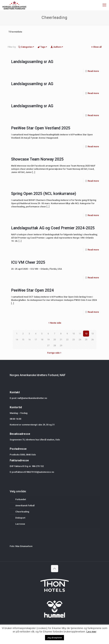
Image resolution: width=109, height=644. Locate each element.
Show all (96, 47)
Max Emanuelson (24, 546)
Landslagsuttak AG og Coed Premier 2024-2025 (53, 228)
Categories (26, 47)
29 (61, 345)
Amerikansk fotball (25, 506)
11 (80, 334)
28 (55, 345)
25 (86, 340)
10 (74, 334)
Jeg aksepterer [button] (54, 638)
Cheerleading (22, 512)
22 (67, 340)
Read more (93, 71)
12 (86, 334)
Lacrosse (20, 524)
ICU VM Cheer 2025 (28, 262)
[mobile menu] (104, 5)
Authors (57, 47)
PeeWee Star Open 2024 (32, 290)
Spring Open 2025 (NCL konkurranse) (44, 194)
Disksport (20, 518)
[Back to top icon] (55, 569)
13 (92, 334)
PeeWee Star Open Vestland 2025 (41, 128)
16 (29, 340)
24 (80, 340)
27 (48, 345)
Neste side (55, 323)
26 (92, 340)
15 (23, 340)
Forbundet (21, 499)
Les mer (91, 632)
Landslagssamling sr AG (32, 62)
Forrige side (55, 353)
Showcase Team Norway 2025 (37, 159)
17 (36, 340)
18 (42, 340)
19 (48, 340)
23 (74, 340)
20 (55, 340)
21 (61, 340)
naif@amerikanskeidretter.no (32, 398)
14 (17, 340)
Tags (43, 47)
